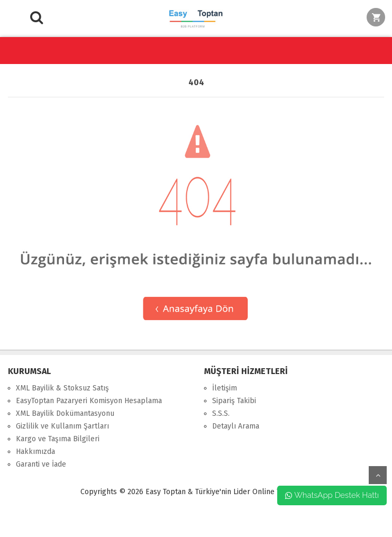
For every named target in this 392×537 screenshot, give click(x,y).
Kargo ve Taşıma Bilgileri (58, 439)
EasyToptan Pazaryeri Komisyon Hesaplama (89, 401)
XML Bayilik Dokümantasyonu (65, 413)
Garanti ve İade (41, 464)
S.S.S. (221, 413)
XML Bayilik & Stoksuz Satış (62, 388)
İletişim (225, 388)
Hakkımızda (35, 452)
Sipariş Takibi (234, 401)
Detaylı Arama (236, 426)
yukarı (378, 475)
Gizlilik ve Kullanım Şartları (62, 426)
